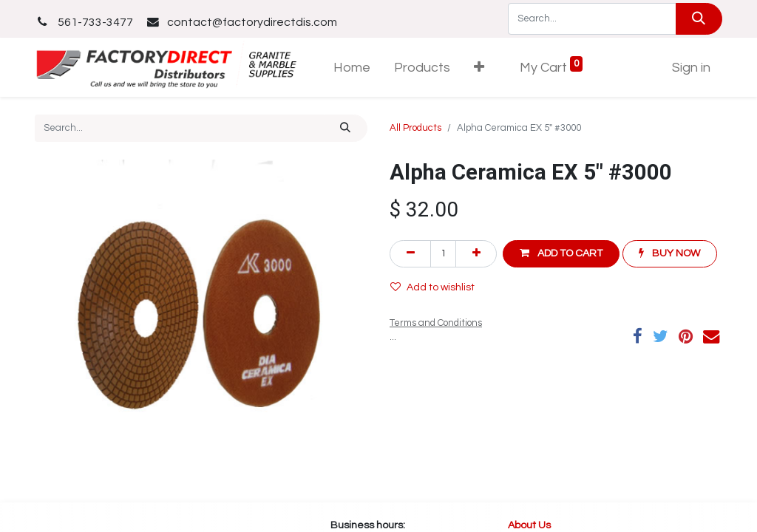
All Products (415, 128)
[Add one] (476, 254)
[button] (479, 68)
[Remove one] (410, 254)
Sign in (691, 68)
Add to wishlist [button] (432, 287)
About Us (530, 525)
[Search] (699, 19)
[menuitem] (352, 68)
